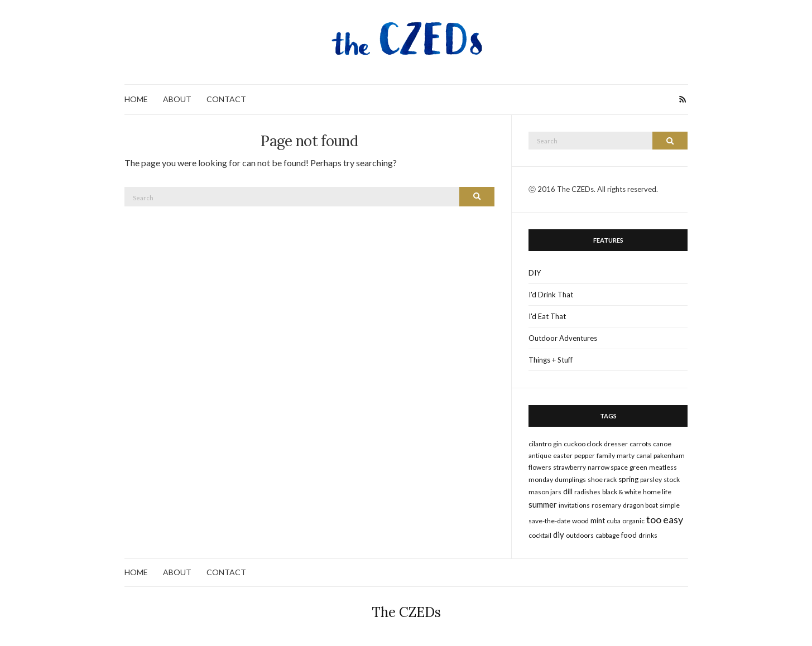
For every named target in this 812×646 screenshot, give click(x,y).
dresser (616, 444)
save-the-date (549, 521)
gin (558, 444)
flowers (540, 467)
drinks (648, 535)
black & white (622, 492)
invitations (574, 505)
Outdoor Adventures (563, 338)
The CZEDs (406, 612)
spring (628, 479)
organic (633, 521)
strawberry (570, 467)
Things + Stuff (551, 360)
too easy (665, 519)
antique (540, 455)
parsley (651, 479)
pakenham (669, 455)
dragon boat (640, 505)
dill (568, 491)
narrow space (608, 467)
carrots (640, 444)
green (638, 467)
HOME (136, 99)
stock (672, 479)
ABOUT (177, 99)
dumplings (570, 479)
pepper (585, 455)
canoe (662, 444)
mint (598, 520)
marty (626, 455)
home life (657, 492)
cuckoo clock (583, 444)
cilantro (540, 444)
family (606, 455)
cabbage (607, 535)
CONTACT (226, 99)
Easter (563, 455)
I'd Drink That (551, 295)
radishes (587, 492)
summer (543, 504)
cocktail (540, 535)
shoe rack (602, 479)
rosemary (606, 505)
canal (644, 455)
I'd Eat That (547, 316)
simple (670, 505)
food (629, 535)
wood (580, 521)
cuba (614, 521)
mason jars (545, 492)
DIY (535, 273)
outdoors (580, 535)
